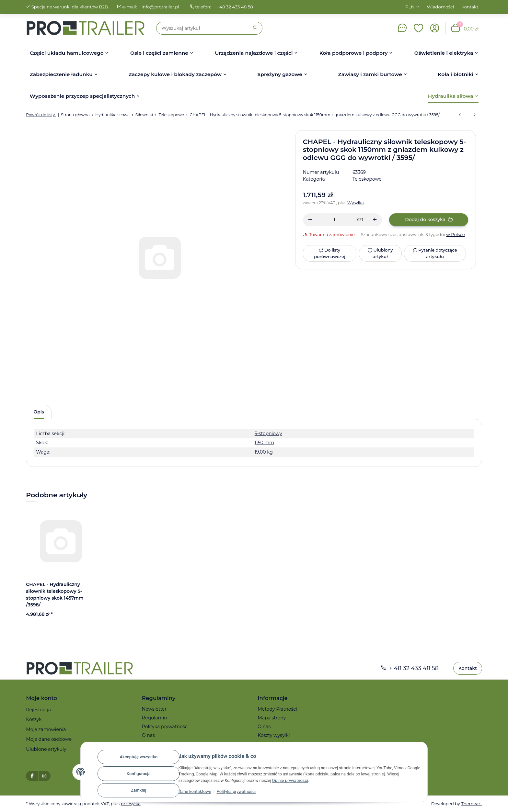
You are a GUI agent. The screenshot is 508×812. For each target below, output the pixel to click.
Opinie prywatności (289, 782)
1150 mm (264, 443)
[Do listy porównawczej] (330, 253)
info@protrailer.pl (161, 7)
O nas (148, 735)
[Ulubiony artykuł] (380, 253)
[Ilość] (335, 220)
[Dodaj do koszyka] (429, 220)
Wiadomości (441, 7)
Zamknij (134, 790)
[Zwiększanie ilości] (375, 220)
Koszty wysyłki (274, 735)
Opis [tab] (39, 412)
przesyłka (132, 804)
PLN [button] (410, 7)
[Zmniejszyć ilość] (310, 220)
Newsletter (154, 709)
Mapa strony (272, 718)
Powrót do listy (41, 115)
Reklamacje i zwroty (165, 744)
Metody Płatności (277, 709)
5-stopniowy (268, 434)
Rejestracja (38, 710)
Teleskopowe (367, 179)
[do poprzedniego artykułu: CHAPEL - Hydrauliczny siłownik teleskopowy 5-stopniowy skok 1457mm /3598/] (460, 115)
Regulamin (155, 718)
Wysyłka (356, 203)
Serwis (265, 744)
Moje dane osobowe (49, 739)
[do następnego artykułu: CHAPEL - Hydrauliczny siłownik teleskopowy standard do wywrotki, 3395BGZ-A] (475, 115)
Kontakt (470, 7)
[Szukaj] (202, 28)
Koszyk (34, 720)
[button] (419, 28)
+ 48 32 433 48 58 (236, 7)
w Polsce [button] (456, 234)
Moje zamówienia (46, 729)
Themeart (471, 804)
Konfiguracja (134, 775)
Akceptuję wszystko (134, 759)
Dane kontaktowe (190, 793)
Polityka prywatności (231, 793)
